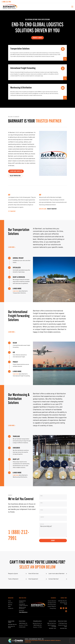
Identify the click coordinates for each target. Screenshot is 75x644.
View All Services (33, 574)
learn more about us (16, 171)
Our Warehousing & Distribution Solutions (19, 398)
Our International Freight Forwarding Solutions (19, 315)
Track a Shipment (13, 579)
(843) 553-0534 (64, 628)
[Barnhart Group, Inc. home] (9, 7)
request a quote (38, 38)
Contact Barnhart (54, 579)
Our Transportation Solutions (19, 231)
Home (9, 601)
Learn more (16, 291)
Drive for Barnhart (52, 601)
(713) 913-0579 (22, 627)
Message (42, 524)
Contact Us (11, 609)
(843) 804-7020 (53, 628)
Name (42, 496)
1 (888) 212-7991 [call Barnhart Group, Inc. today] (6, 2)
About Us (10, 603)
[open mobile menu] (72, 7)
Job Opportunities (52, 603)
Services (10, 605)
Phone (42, 510)
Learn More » (12, 247)
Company (42, 517)
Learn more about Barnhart (56, 574)
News (9, 607)
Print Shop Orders (52, 605)
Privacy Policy (53, 609)
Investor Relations (52, 607)
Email (42, 503)
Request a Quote (13, 574)
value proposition (15, 176)
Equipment (22, 610)
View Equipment (33, 579)
